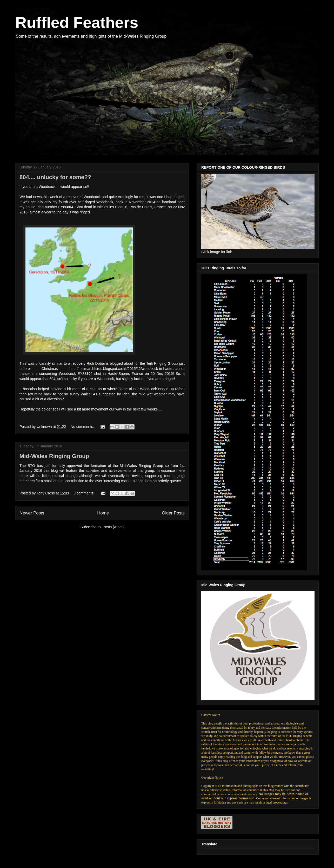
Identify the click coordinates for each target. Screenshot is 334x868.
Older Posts (173, 513)
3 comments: (84, 493)
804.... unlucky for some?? (55, 177)
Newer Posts (32, 513)
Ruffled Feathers (77, 22)
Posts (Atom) (113, 527)
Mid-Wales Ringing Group (54, 456)
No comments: (83, 427)
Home (103, 513)
